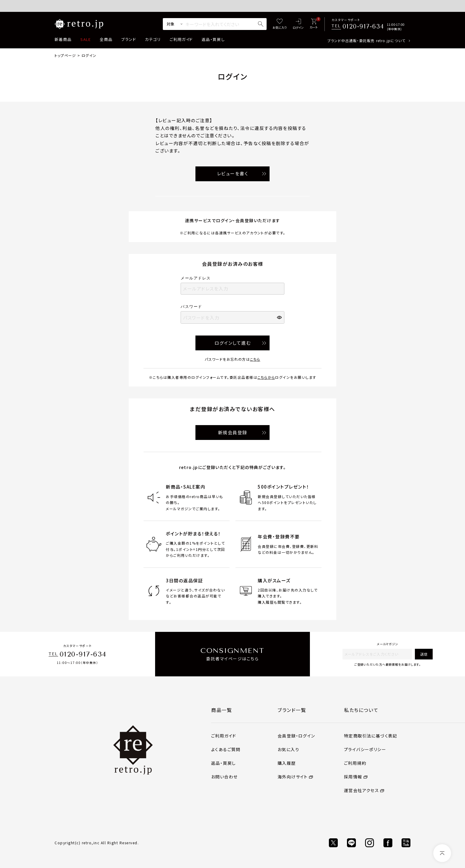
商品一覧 (222, 710)
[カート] (314, 24)
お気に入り (288, 749)
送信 (424, 654)
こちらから (266, 377)
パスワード (193, 307)
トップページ (65, 55)
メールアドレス (198, 278)
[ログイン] (298, 24)
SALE (86, 39)
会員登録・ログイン (296, 736)
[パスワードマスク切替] (280, 317)
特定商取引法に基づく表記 (371, 736)
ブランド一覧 (292, 710)
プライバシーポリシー (365, 749)
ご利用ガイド (181, 39)
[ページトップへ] (442, 853)
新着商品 (63, 39)
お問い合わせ (224, 777)
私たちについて (361, 710)
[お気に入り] (280, 24)
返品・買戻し (213, 39)
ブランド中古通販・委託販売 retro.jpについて (366, 40)
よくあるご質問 (226, 749)
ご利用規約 (355, 763)
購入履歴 (287, 763)
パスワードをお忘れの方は (232, 359)
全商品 (106, 39)
